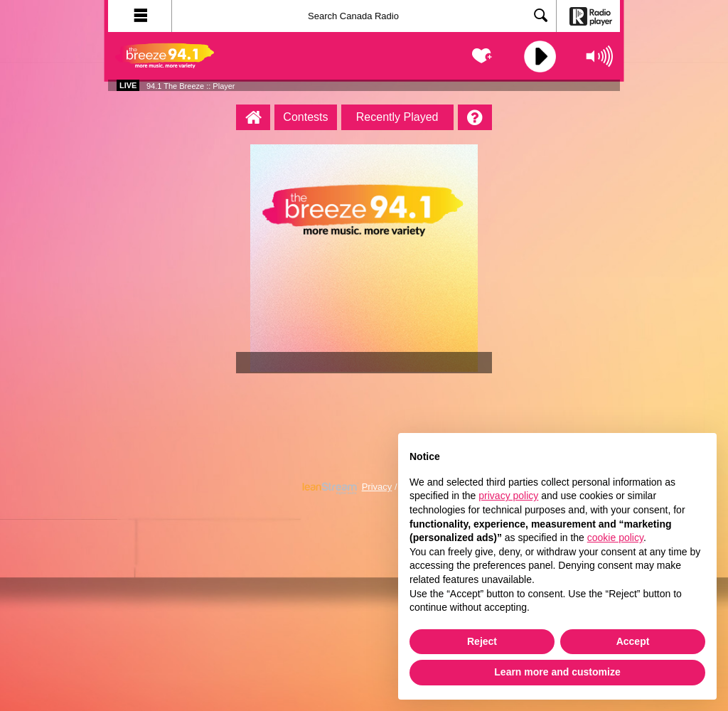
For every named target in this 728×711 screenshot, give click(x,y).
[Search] (364, 16)
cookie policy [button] (615, 538)
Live (128, 85)
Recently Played (397, 117)
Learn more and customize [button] (557, 672)
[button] (140, 16)
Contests (305, 117)
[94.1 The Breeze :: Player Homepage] (253, 117)
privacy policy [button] (508, 496)
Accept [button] (633, 641)
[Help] (475, 117)
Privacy (377, 487)
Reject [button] (482, 641)
